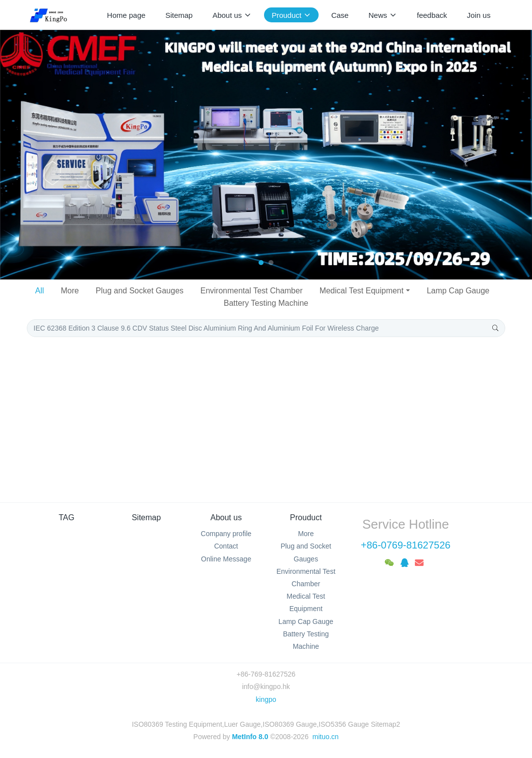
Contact (226, 546)
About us (226, 517)
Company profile (226, 534)
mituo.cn (325, 737)
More (69, 291)
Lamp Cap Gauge (458, 291)
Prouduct (306, 517)
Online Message (226, 559)
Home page (127, 15)
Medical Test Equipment (362, 291)
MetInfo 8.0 (250, 737)
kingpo (266, 699)
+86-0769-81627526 (406, 545)
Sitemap (146, 517)
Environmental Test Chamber (252, 291)
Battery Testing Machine (266, 303)
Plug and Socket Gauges (140, 291)
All (40, 291)
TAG (66, 517)
